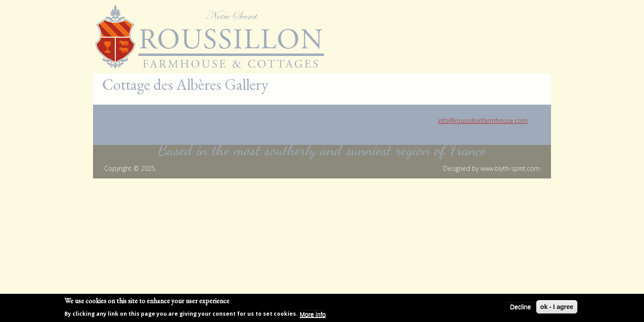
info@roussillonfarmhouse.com (483, 121)
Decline (520, 308)
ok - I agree (557, 308)
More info (313, 316)
